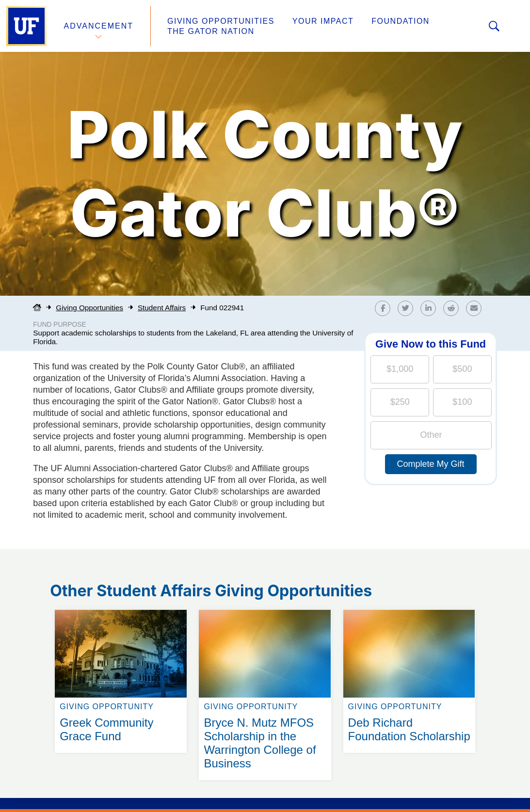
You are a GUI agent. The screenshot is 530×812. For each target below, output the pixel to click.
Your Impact (323, 21)
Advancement (99, 26)
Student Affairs (162, 308)
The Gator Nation (211, 31)
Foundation (401, 21)
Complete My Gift (431, 464)
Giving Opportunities (221, 21)
